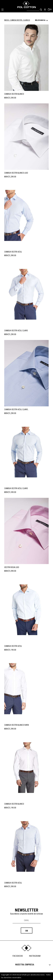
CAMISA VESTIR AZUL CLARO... (17, 409)
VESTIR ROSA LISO (12, 567)
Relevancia (42, 21)
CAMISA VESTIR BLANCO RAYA (17, 725)
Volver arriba (38, 900)
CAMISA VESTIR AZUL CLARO (16, 331)
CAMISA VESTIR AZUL (13, 252)
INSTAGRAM (35, 956)
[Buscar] (33, 9)
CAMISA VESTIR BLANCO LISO (16, 173)
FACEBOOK (18, 956)
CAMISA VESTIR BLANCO (14, 94)
